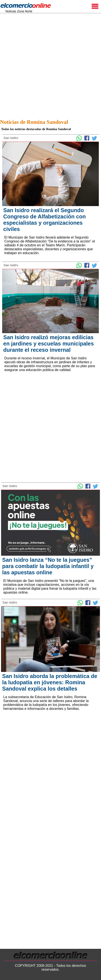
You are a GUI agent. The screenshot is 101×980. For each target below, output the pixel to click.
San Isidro (11, 138)
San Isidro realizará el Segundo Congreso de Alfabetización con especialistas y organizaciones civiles (45, 220)
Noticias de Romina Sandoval (34, 122)
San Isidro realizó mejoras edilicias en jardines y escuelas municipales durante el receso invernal (49, 344)
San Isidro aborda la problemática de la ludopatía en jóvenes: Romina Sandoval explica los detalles (50, 682)
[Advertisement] (50, 65)
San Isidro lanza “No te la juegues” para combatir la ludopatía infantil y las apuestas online (48, 566)
